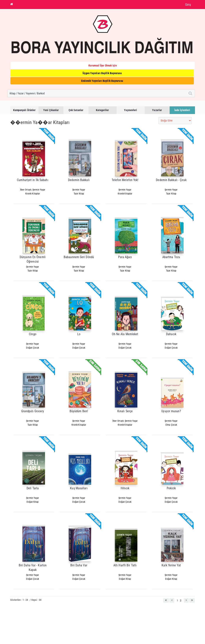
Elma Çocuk (171, 425)
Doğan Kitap (33, 502)
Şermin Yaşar (39, 190)
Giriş (188, 5)
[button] (166, 600)
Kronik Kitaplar (33, 194)
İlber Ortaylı (26, 190)
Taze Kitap (79, 194)
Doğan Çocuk (33, 348)
